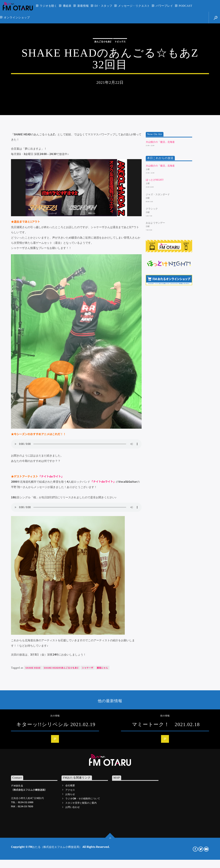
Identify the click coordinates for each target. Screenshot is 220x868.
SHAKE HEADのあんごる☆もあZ (61, 801)
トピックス (120, 103)
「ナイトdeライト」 (51, 610)
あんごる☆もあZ (103, 103)
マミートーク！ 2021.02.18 (166, 858)
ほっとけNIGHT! (155, 314)
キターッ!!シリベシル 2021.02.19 (56, 858)
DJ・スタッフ (103, 6)
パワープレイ (164, 6)
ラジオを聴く (48, 6)
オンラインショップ (17, 17)
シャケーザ (88, 801)
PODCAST (186, 6)
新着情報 (83, 6)
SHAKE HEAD (33, 801)
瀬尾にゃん (102, 801)
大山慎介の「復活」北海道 (160, 276)
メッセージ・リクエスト (134, 6)
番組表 (67, 6)
